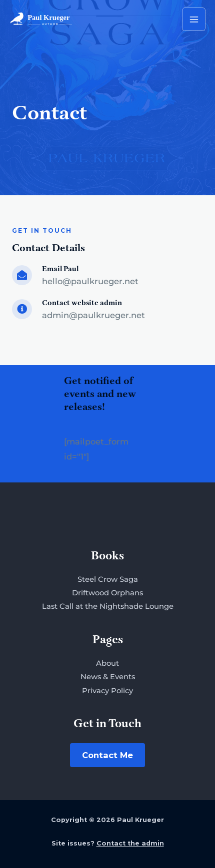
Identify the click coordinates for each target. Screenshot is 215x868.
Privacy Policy (107, 691)
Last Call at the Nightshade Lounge (108, 606)
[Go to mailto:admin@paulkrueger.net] (107, 311)
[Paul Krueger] (41, 19)
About (107, 663)
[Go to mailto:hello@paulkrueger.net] (107, 277)
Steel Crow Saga (108, 579)
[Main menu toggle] (194, 19)
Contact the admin (130, 843)
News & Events (108, 677)
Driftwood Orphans (107, 593)
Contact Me (107, 755)
